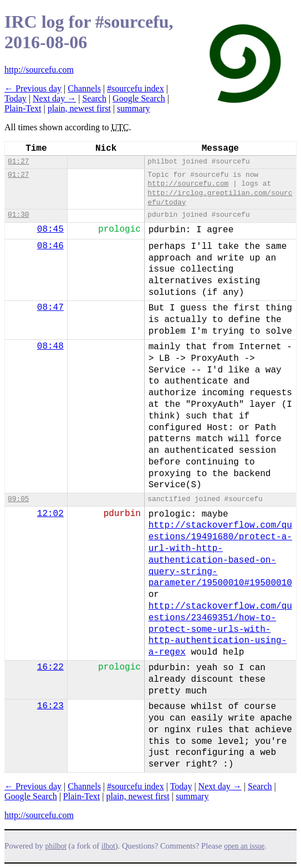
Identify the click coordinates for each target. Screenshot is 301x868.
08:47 (50, 308)
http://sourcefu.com (39, 70)
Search (94, 98)
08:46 (50, 246)
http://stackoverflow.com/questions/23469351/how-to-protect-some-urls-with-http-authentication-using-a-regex (220, 629)
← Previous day (33, 88)
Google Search (139, 98)
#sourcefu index (136, 88)
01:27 (18, 162)
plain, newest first (79, 108)
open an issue (244, 846)
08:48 (50, 346)
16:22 (50, 667)
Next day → (54, 98)
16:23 (50, 706)
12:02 (50, 514)
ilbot (108, 846)
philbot (56, 846)
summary (134, 108)
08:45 (50, 229)
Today (16, 98)
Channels (84, 88)
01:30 (18, 215)
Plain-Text (23, 108)
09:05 (18, 499)
